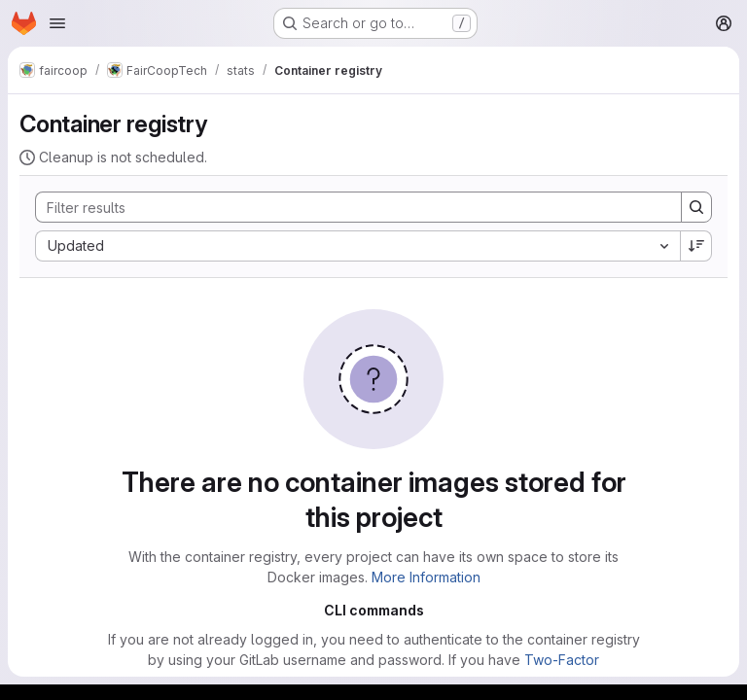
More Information (426, 577)
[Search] (349, 207)
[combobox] (357, 246)
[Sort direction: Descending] (696, 246)
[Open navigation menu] (57, 23)
